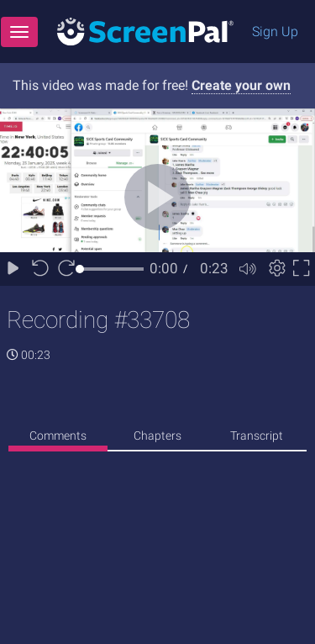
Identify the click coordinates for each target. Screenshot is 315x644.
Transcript (257, 435)
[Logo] (145, 31)
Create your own (241, 85)
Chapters (157, 435)
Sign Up (275, 32)
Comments (58, 435)
